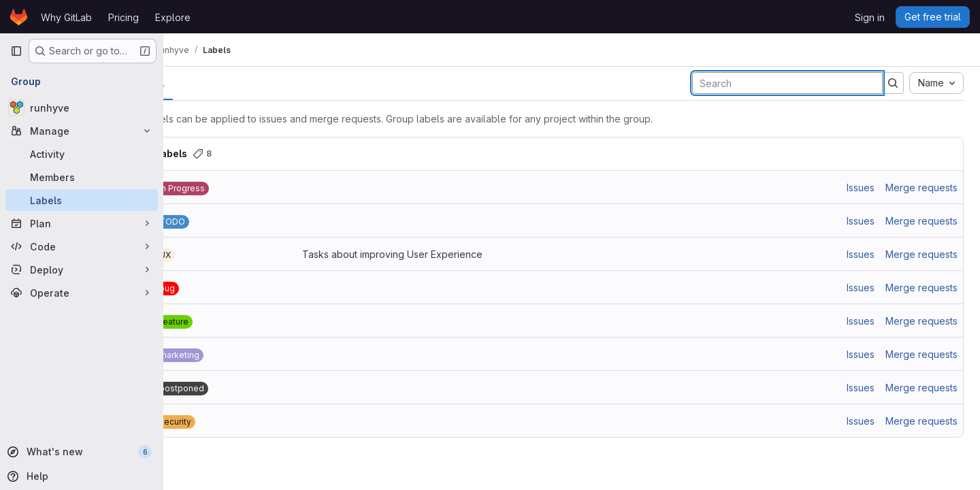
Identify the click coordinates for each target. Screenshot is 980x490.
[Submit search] (893, 83)
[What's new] (80, 452)
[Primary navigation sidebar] (16, 51)
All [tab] (194, 83)
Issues (861, 187)
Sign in (870, 17)
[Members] (82, 177)
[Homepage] (19, 17)
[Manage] (82, 131)
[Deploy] (82, 269)
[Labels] (82, 200)
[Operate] (82, 293)
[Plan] (82, 223)
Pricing (124, 17)
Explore (173, 17)
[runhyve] (82, 108)
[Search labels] (787, 83)
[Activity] (82, 154)
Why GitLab (66, 17)
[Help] (80, 476)
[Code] (82, 246)
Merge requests (921, 187)
